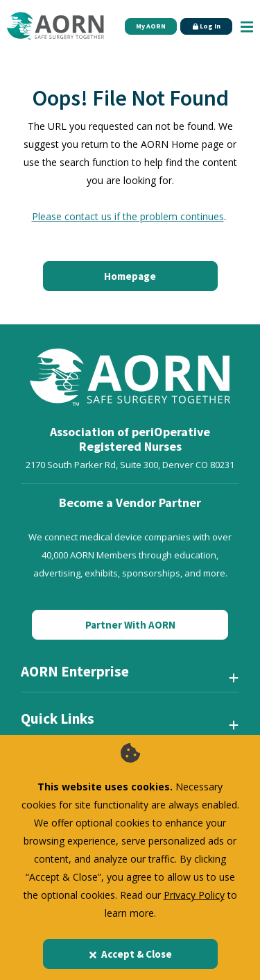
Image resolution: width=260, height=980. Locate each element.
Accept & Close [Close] (130, 954)
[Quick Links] (130, 724)
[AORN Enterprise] (130, 677)
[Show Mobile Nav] (247, 26)
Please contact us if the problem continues (128, 216)
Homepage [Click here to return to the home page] (130, 276)
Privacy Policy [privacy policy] (194, 895)
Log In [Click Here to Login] (207, 26)
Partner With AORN (130, 625)
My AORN (151, 26)
